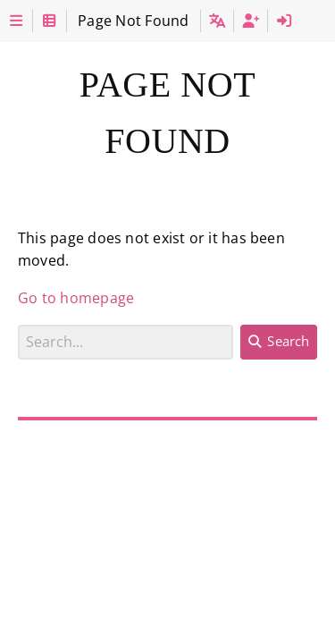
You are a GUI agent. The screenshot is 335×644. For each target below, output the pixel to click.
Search (18, 324)
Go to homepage (76, 298)
